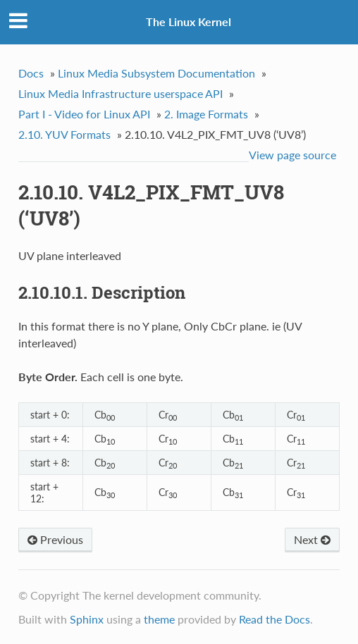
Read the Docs (274, 619)
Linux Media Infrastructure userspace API (121, 93)
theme (159, 619)
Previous (55, 539)
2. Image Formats (206, 114)
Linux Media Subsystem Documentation (156, 73)
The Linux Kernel (189, 21)
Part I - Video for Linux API (84, 114)
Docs (31, 73)
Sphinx (87, 619)
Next (312, 539)
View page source (292, 155)
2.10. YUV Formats (64, 134)
